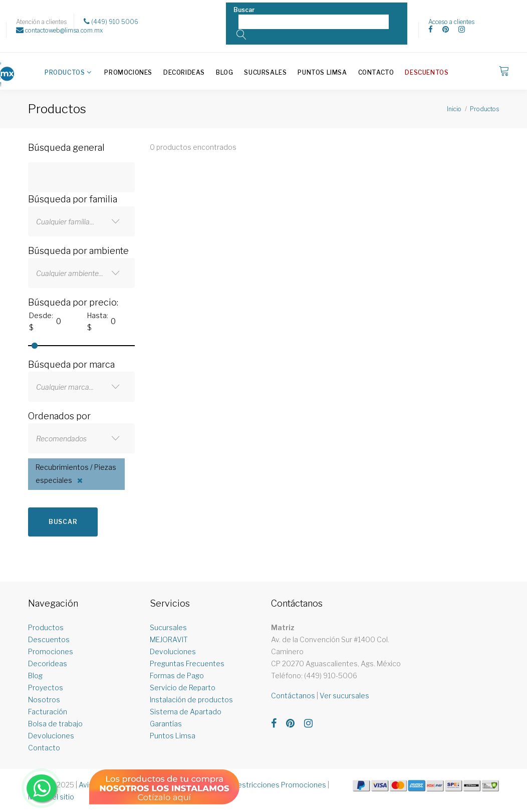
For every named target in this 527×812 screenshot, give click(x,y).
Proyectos (46, 688)
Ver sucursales (344, 696)
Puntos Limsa (322, 72)
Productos (65, 72)
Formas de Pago (177, 675)
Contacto (376, 72)
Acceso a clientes (451, 22)
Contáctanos (293, 696)
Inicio (454, 109)
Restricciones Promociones (280, 785)
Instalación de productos (191, 700)
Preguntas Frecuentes (187, 663)
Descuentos (427, 72)
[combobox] (81, 221)
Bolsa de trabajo (55, 724)
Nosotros (44, 700)
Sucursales (265, 72)
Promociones (128, 72)
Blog (224, 72)
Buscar (63, 522)
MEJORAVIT (169, 639)
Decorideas (184, 72)
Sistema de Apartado (186, 712)
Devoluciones (51, 736)
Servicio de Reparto (183, 688)
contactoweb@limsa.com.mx (59, 30)
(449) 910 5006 (111, 22)
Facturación (48, 712)
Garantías (166, 724)
